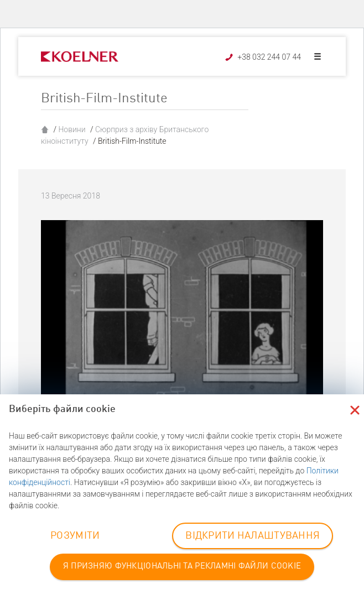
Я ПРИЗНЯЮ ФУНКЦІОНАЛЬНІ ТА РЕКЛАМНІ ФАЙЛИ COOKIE (182, 567)
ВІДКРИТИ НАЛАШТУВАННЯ (253, 536)
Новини (72, 129)
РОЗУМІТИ (75, 536)
